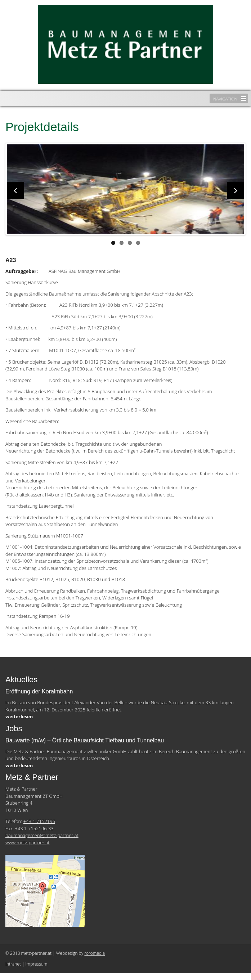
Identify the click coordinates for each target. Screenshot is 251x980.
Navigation (225, 99)
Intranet (13, 964)
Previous (15, 190)
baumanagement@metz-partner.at (42, 835)
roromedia (95, 953)
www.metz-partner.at (28, 842)
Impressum (37, 964)
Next (236, 190)
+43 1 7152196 (39, 821)
